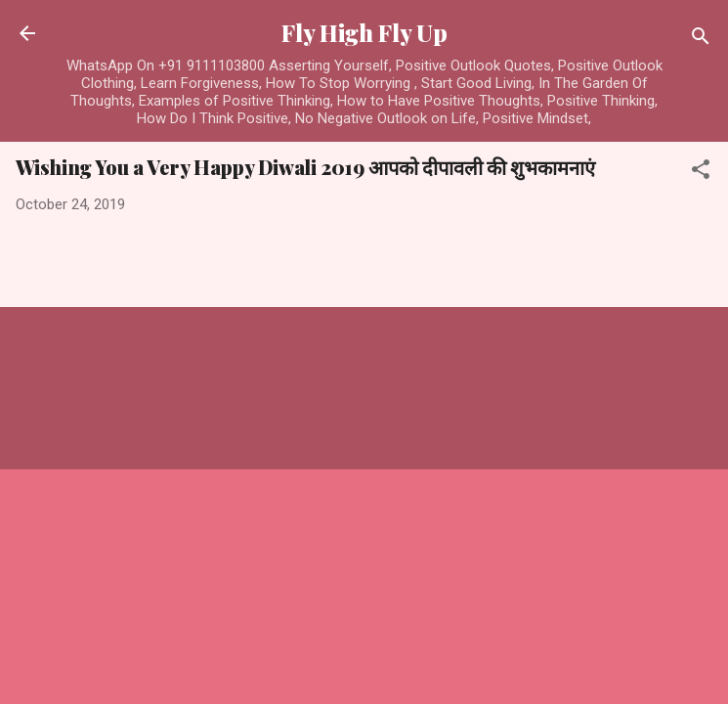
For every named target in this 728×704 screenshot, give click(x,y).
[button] (701, 173)
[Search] (701, 40)
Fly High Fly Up (364, 33)
